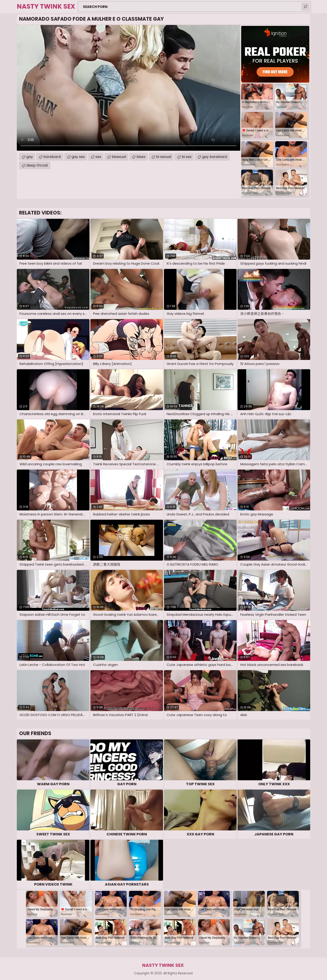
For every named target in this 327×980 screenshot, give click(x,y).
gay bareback (215, 157)
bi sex (187, 157)
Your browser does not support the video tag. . (129, 88)
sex (98, 157)
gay (30, 157)
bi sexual (164, 157)
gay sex (78, 157)
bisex (141, 157)
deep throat (37, 165)
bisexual (119, 157)
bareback (52, 157)
